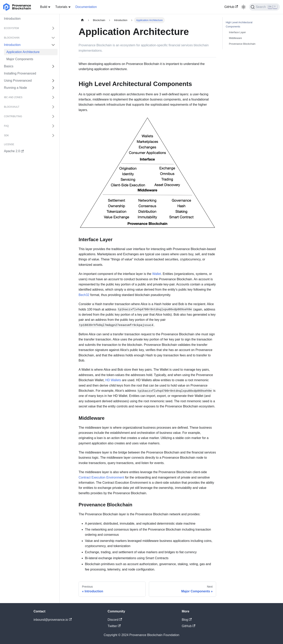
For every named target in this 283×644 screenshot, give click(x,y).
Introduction (12, 19)
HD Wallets (113, 380)
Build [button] (44, 7)
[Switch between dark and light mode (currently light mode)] (244, 7)
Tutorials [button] (61, 7)
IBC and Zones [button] (13, 97)
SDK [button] (6, 135)
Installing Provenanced (20, 73)
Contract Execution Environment (101, 477)
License (9, 144)
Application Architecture (23, 52)
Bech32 (84, 295)
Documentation (86, 7)
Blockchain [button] (12, 38)
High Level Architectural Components (239, 24)
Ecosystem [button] (11, 28)
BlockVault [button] (12, 107)
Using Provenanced (18, 81)
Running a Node (15, 88)
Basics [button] (9, 66)
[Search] (264, 7)
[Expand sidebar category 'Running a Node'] (53, 88)
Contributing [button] (13, 116)
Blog (187, 620)
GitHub (231, 7)
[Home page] (82, 20)
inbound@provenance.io (53, 620)
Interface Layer (237, 32)
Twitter (114, 626)
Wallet (157, 274)
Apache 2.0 (14, 151)
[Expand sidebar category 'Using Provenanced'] (53, 81)
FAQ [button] (6, 126)
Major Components (20, 59)
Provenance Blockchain (242, 44)
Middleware (235, 38)
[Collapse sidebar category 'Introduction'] (53, 45)
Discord (115, 620)
